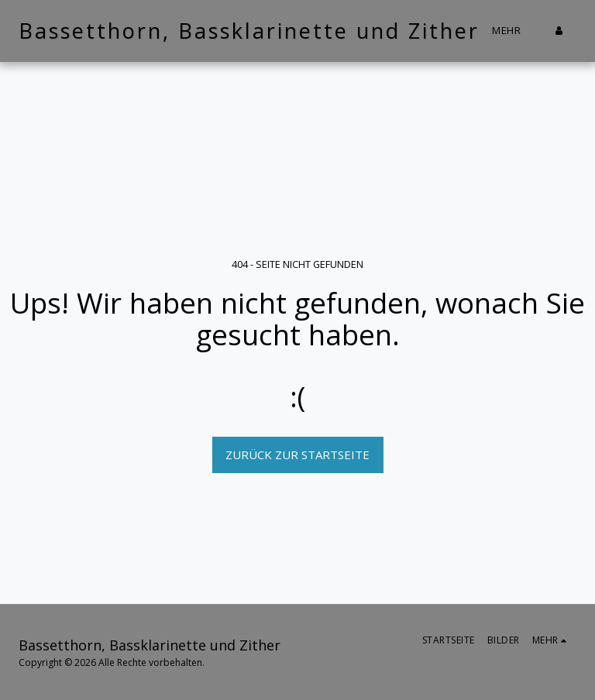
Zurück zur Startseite (297, 455)
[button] (581, 31)
